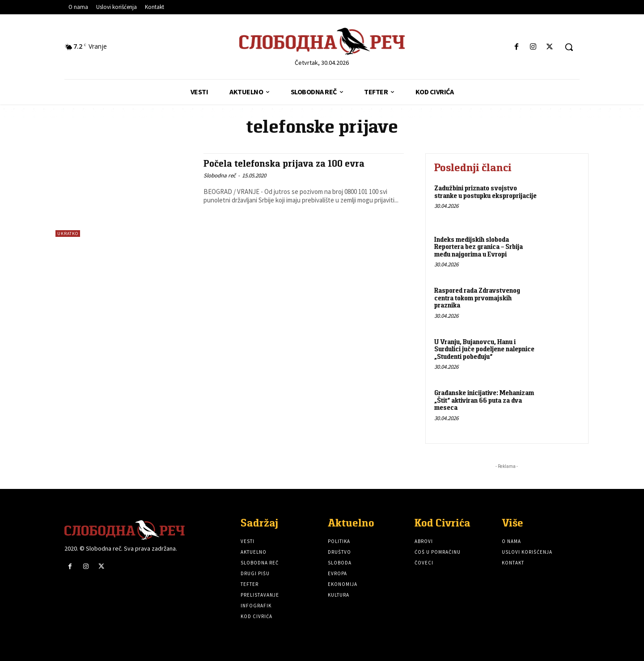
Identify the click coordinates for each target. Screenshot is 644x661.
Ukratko (68, 234)
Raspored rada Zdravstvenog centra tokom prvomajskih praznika (477, 298)
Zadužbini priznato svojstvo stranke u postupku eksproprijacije (485, 192)
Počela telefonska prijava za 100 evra (284, 163)
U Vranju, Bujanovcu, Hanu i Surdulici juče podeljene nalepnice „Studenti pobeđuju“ (484, 349)
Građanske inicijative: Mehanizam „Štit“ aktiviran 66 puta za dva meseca (484, 400)
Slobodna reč (220, 175)
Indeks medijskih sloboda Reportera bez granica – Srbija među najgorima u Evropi (479, 247)
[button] (569, 47)
